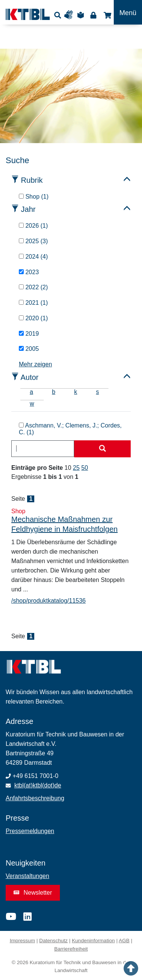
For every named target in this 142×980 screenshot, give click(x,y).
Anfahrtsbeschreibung (35, 798)
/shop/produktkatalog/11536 (48, 601)
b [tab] (54, 392)
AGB (124, 941)
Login (93, 15)
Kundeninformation (93, 941)
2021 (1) (33, 303)
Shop (106, 15)
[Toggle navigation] (128, 12)
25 (76, 468)
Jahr (28, 209)
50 (85, 468)
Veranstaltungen (27, 876)
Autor (29, 377)
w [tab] (32, 404)
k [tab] (76, 392)
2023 (29, 272)
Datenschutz (53, 941)
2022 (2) (33, 287)
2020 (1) (33, 318)
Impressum (22, 941)
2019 (29, 334)
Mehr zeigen (35, 364)
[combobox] (43, 449)
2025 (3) (33, 241)
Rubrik (32, 180)
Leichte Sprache (82, 15)
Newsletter (33, 893)
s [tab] (98, 392)
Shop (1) (34, 197)
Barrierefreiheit (71, 949)
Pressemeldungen (30, 831)
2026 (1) (33, 226)
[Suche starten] (102, 449)
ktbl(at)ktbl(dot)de (38, 785)
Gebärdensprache (70, 15)
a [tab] (31, 392)
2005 (29, 349)
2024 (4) (33, 257)
